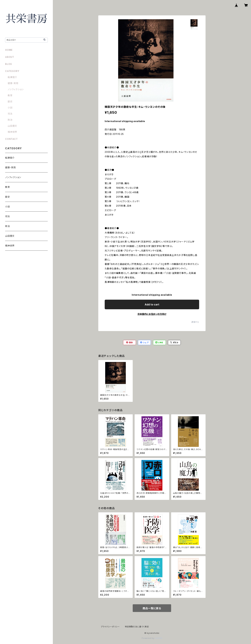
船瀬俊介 (12, 77)
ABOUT (10, 57)
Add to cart (152, 304)
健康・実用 (13, 83)
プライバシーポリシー (110, 627)
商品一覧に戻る (152, 608)
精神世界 (12, 132)
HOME (9, 50)
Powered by (152, 638)
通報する (195, 322)
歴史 (10, 101)
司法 (10, 114)
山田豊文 (12, 126)
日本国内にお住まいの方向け (152, 314)
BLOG (9, 64)
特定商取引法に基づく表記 (137, 627)
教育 (10, 95)
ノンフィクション (16, 89)
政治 (10, 120)
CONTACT (11, 139)
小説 (10, 108)
